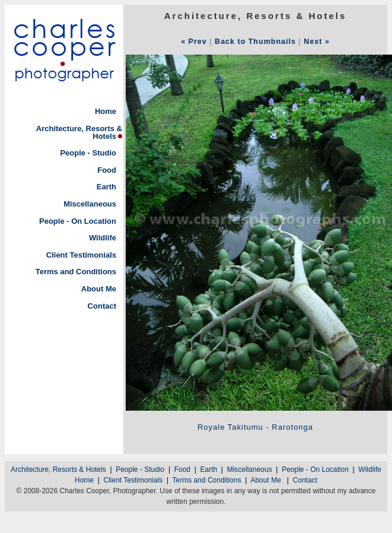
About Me (99, 289)
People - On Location (78, 221)
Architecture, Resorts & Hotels (79, 132)
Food (107, 170)
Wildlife (103, 238)
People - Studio (88, 153)
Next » (317, 42)
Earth (106, 187)
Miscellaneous (90, 204)
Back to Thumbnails (255, 42)
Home (106, 111)
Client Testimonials (81, 255)
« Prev (194, 42)
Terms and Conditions (76, 272)
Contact (102, 306)
